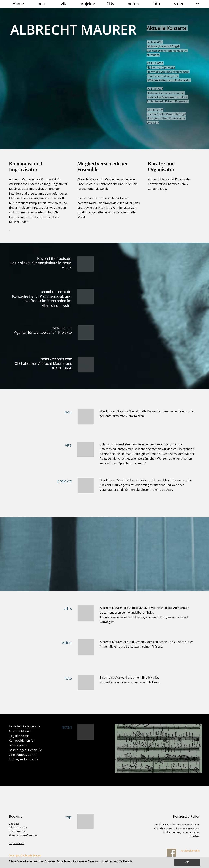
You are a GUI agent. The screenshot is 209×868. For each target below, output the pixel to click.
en (197, 4)
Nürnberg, (156, 55)
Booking (16, 816)
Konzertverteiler (186, 816)
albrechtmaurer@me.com (23, 835)
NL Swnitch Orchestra (164, 67)
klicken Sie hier (172, 832)
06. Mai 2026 (158, 42)
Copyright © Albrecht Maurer (25, 855)
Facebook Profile (190, 851)
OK (187, 862)
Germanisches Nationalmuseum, (170, 51)
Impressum (17, 843)
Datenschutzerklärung (103, 861)
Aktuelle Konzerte (170, 28)
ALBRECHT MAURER (73, 29)
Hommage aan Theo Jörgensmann (171, 72)
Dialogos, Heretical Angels (166, 46)
